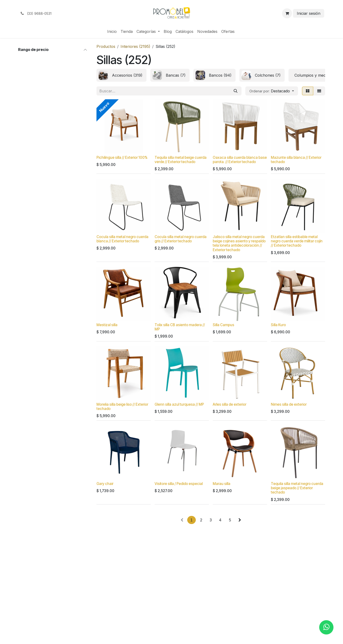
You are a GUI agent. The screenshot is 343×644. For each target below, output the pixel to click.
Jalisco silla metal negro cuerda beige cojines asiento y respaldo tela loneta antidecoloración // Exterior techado (239, 243)
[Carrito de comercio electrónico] (287, 13)
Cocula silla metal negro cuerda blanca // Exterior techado (122, 239)
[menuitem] (112, 31)
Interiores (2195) (135, 46)
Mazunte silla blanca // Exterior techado (296, 160)
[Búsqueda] (236, 91)
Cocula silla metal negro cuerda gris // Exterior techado (181, 239)
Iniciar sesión (309, 13)
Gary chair (105, 484)
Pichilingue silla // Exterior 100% (122, 157)
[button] (272, 91)
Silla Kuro (278, 325)
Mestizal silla (107, 325)
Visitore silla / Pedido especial (179, 484)
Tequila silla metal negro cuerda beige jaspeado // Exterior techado (297, 488)
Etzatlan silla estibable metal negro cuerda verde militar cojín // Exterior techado (297, 241)
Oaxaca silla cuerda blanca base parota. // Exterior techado (240, 160)
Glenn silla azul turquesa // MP (179, 404)
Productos (106, 46)
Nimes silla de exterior (289, 404)
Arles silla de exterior (230, 404)
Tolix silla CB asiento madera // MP (180, 327)
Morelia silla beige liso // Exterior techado (122, 406)
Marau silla (222, 484)
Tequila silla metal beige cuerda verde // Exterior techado (181, 160)
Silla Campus (223, 325)
